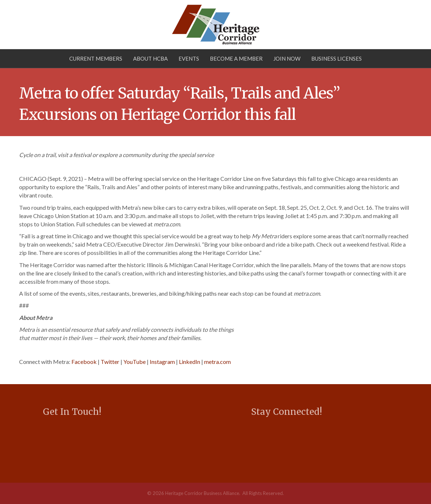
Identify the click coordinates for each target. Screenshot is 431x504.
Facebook (84, 362)
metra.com (217, 362)
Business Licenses (337, 58)
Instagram (162, 362)
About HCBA (150, 58)
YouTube (135, 362)
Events (189, 58)
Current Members (96, 58)
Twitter (110, 362)
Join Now (287, 58)
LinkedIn (190, 362)
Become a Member (236, 58)
